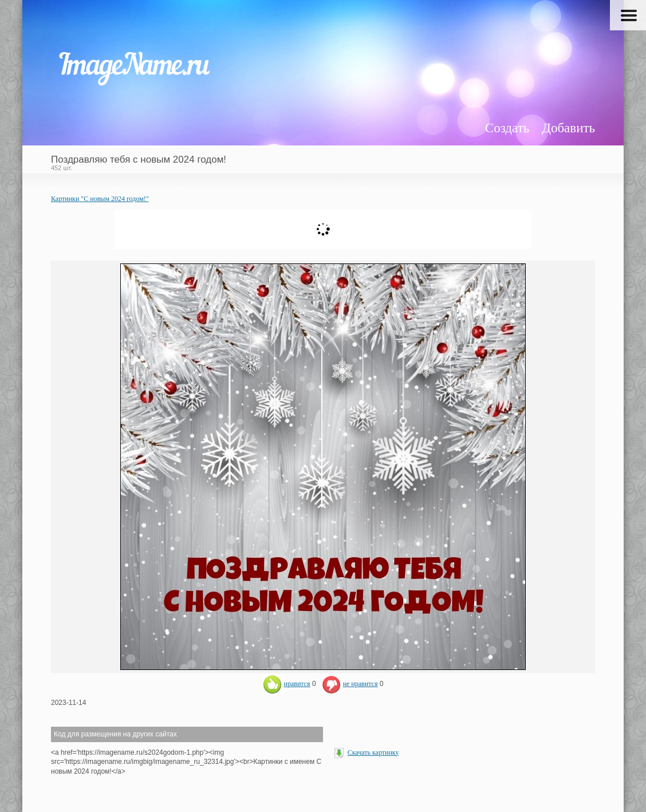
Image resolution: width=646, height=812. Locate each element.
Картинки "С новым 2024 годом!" (100, 199)
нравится (287, 684)
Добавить (568, 128)
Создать (507, 128)
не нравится (350, 684)
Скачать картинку (373, 752)
